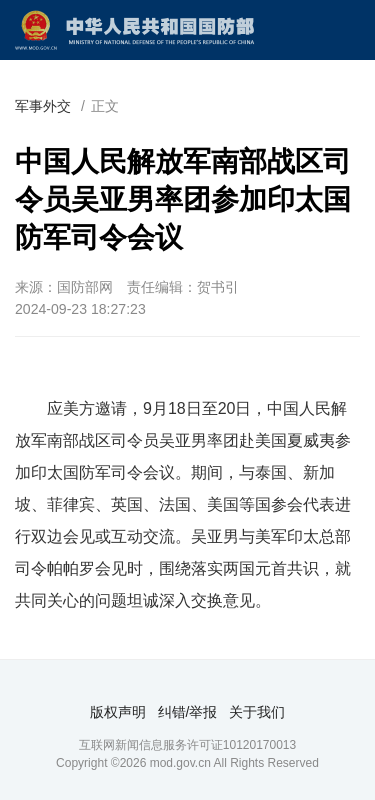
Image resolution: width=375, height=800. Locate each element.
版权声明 (118, 712)
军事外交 (43, 106)
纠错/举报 (188, 712)
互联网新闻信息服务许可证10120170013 (187, 745)
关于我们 (257, 712)
